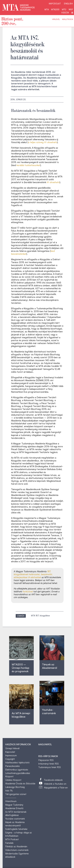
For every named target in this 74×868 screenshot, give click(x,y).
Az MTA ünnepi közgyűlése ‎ (21, 715)
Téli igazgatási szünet (16, 794)
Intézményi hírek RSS (49, 764)
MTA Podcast (12, 839)
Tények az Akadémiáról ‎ (50, 666)
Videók (65, 13)
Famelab (9, 843)
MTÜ (64, 10)
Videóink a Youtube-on (55, 784)
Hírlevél (56, 19)
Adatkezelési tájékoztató (17, 762)
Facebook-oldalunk (53, 780)
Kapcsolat (55, 4)
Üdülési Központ (13, 780)
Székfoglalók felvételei (16, 829)
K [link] (14, 188)
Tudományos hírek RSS (50, 767)
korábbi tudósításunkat (28, 165)
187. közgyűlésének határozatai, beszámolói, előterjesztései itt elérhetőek (33, 574)
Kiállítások (68, 19)
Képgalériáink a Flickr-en (56, 788)
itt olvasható (53, 182)
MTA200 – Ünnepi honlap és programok (21, 668)
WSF (71, 10)
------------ (11, 798)
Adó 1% (9, 791)
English (68, 4)
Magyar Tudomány (14, 805)
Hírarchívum (11, 801)
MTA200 (55, 10)
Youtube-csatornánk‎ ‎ (49, 711)
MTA (47, 10)
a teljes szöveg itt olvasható (43, 142)
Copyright (10, 759)
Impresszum (11, 755)
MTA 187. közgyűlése (40, 616)
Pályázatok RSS (46, 760)
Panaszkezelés (12, 766)
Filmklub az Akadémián (16, 846)
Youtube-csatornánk (15, 819)
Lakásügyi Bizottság (15, 787)
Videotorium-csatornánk (17, 850)
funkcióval (28, 591)
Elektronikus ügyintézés (17, 770)
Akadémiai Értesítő (14, 808)
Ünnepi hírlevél (12, 748)
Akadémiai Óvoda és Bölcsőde (20, 783)
